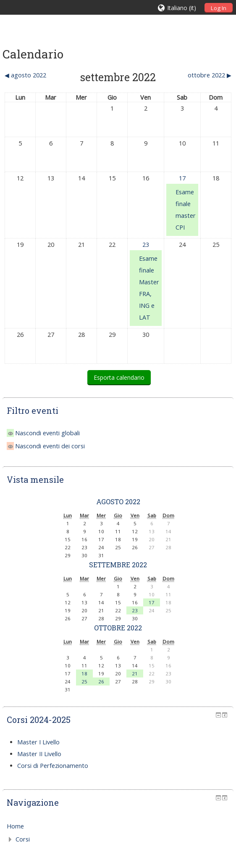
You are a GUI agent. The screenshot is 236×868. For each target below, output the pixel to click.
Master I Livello (38, 742)
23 (146, 245)
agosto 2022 (118, 501)
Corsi (23, 839)
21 (135, 673)
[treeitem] (118, 826)
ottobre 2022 (118, 628)
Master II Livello (39, 754)
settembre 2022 (118, 565)
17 (182, 178)
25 (84, 681)
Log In (219, 8)
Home (15, 826)
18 (84, 673)
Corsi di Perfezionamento (53, 766)
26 (101, 681)
